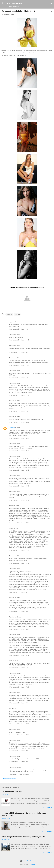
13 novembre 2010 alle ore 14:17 (19, 500)
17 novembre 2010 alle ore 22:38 (19, 724)
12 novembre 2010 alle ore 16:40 (19, 340)
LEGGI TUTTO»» (47, 807)
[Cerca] (51, 4)
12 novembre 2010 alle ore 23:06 (19, 486)
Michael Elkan (32, 864)
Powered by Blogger (27, 861)
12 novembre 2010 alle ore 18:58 (19, 438)
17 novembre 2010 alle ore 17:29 (19, 687)
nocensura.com (14, 3)
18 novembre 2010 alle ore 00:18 (19, 735)
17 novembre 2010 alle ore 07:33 (19, 668)
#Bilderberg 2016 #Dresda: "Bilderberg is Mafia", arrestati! (24, 837)
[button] (51, 11)
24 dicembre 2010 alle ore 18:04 (19, 774)
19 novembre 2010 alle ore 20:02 (19, 762)
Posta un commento (10, 779)
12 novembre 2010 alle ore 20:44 (19, 451)
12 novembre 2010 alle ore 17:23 (19, 365)
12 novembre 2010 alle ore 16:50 (19, 353)
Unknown (12, 428)
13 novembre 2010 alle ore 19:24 (19, 523)
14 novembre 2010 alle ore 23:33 (19, 629)
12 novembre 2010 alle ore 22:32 (19, 470)
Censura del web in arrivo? (12, 791)
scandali (17, 314)
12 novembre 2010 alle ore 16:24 (19, 329)
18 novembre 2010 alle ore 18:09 (19, 751)
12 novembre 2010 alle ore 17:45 (19, 411)
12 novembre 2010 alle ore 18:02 (19, 422)
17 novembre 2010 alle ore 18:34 (19, 703)
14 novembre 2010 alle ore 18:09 (19, 612)
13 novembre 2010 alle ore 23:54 (19, 551)
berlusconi (9, 314)
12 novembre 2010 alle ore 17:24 (19, 395)
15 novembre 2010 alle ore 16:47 (19, 655)
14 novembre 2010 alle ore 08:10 (19, 592)
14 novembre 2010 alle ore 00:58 (19, 563)
